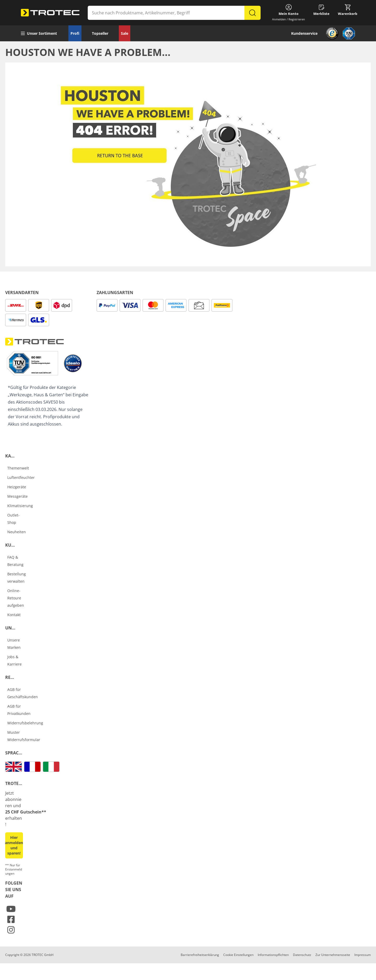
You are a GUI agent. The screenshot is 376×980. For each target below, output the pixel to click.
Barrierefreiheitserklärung (200, 955)
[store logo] (50, 13)
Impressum (363, 955)
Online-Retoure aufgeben (16, 598)
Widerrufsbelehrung (25, 723)
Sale (125, 33)
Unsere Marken (14, 644)
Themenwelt (18, 468)
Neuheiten (17, 532)
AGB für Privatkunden (19, 710)
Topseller (100, 33)
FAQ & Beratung (15, 561)
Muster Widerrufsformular (24, 736)
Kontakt (14, 615)
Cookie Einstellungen (238, 955)
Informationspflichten (273, 955)
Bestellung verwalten (17, 578)
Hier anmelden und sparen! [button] (14, 845)
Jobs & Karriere (14, 660)
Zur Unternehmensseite (333, 955)
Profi (75, 33)
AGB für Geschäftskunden (23, 693)
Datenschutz (302, 955)
